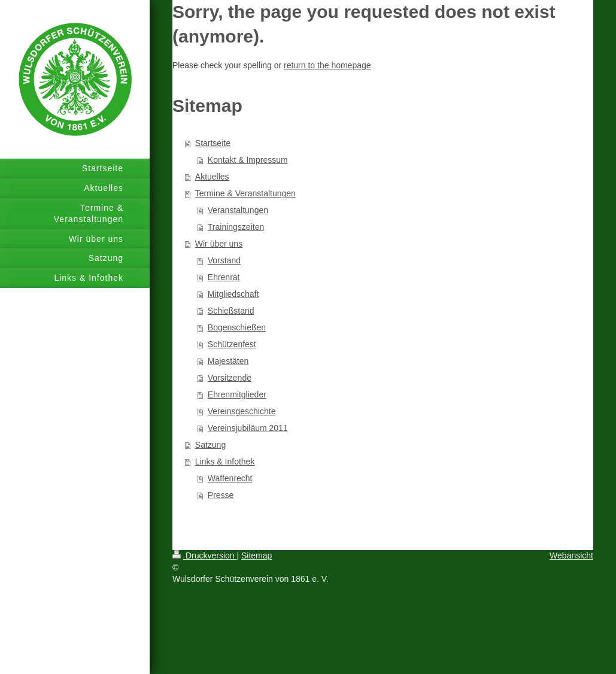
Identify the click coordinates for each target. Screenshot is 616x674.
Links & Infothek (225, 462)
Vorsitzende (230, 378)
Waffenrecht (230, 478)
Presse (221, 495)
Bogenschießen (237, 327)
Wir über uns (219, 244)
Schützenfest (232, 344)
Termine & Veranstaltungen (245, 193)
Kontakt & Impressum (248, 160)
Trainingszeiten (236, 227)
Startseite (213, 143)
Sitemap (257, 555)
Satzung (210, 445)
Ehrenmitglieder (237, 394)
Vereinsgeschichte (242, 411)
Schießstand (231, 311)
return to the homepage (327, 65)
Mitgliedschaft (233, 294)
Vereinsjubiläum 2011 (248, 428)
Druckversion (204, 555)
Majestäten (228, 361)
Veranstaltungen (238, 210)
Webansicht (571, 555)
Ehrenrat (224, 277)
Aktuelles (212, 177)
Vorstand (224, 260)
